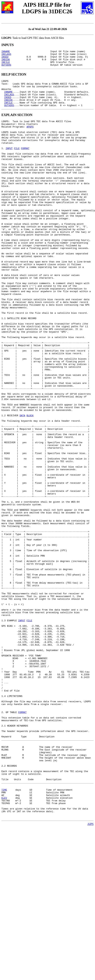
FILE (17, 163)
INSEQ (5, 58)
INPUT (9, 163)
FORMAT (25, 163)
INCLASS (6, 55)
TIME (4, 931)
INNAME (6, 52)
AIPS (90, 970)
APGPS (30, 137)
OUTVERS (6, 68)
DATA (22, 483)
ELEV (4, 940)
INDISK (6, 62)
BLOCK (30, 483)
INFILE (6, 65)
